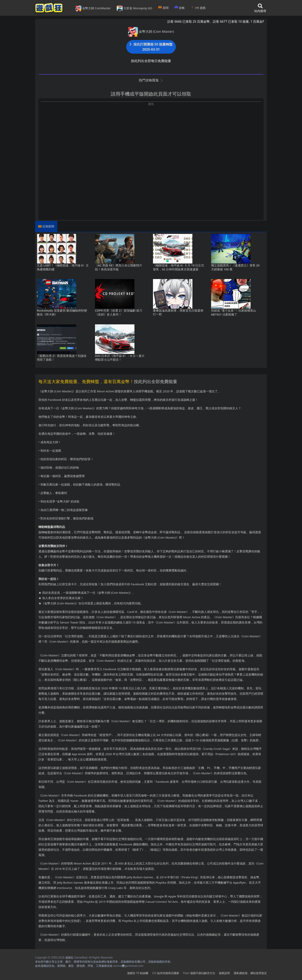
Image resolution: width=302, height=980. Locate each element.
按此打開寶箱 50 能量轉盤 (151, 47)
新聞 (163, 8)
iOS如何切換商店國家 (166, 973)
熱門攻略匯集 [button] (151, 80)
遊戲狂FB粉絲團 (138, 973)
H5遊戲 (198, 8)
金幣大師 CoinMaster (93, 8)
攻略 (180, 8)
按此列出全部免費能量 (156, 381)
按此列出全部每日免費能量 (151, 61)
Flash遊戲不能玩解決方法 (199, 973)
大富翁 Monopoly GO (134, 8)
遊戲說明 (224, 973)
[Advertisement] (151, 134)
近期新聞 (48, 226)
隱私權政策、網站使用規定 (250, 973)
